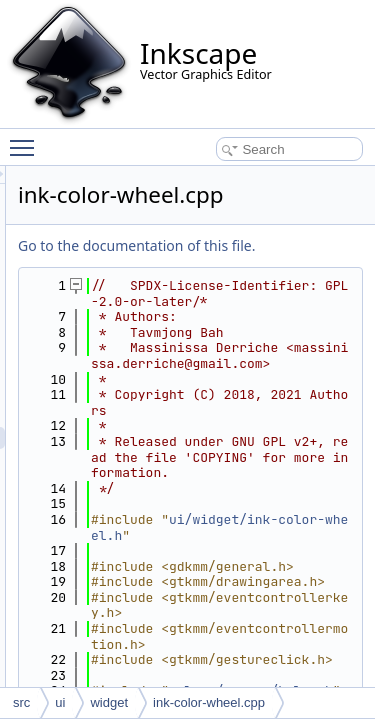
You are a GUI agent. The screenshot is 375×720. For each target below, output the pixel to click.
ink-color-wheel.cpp (209, 702)
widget (109, 702)
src (21, 702)
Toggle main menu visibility (27, 139)
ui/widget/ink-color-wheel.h (274, 635)
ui (60, 702)
